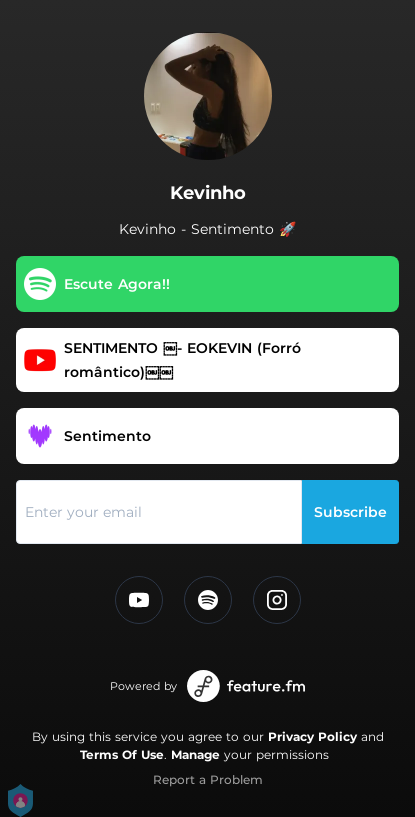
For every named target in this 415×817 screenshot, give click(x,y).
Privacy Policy (312, 736)
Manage (195, 754)
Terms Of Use (122, 754)
